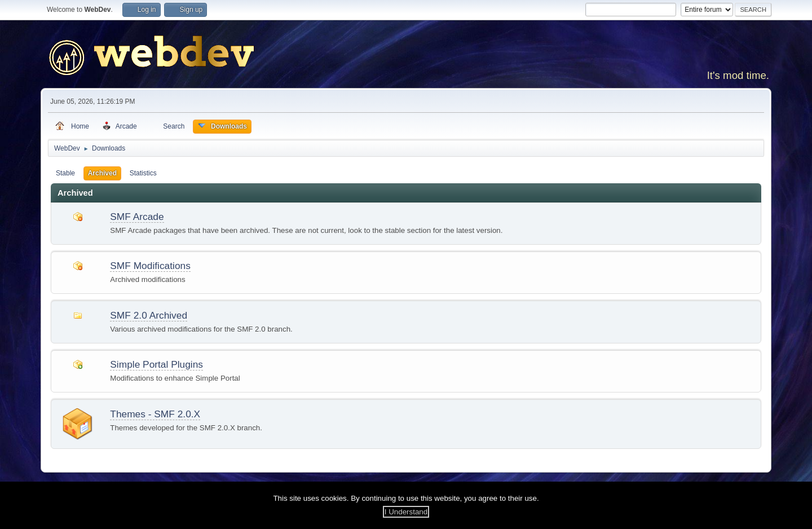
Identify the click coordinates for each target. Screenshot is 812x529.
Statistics (143, 173)
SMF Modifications (150, 266)
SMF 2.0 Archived (149, 315)
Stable (65, 173)
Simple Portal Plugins (156, 364)
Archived (102, 173)
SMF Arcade (137, 217)
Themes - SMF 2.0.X (155, 414)
